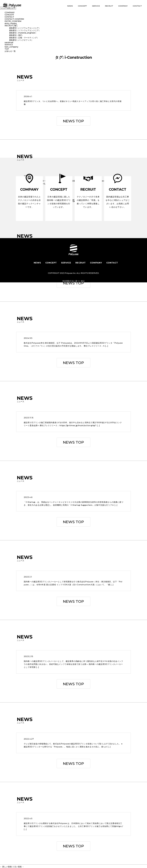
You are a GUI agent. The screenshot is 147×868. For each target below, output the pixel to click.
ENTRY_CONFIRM (13, 21)
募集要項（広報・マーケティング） (24, 38)
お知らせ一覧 (10, 51)
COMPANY (123, 6)
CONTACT (137, 6)
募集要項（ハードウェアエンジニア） (25, 28)
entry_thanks (11, 23)
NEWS (70, 6)
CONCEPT (82, 6)
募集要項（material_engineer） (23, 33)
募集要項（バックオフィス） (21, 40)
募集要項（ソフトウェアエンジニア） (25, 30)
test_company (11, 47)
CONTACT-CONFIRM (14, 19)
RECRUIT (109, 6)
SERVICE (96, 6)
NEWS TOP (73, 121)
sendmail (9, 42)
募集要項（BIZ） (16, 35)
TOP (7, 49)
